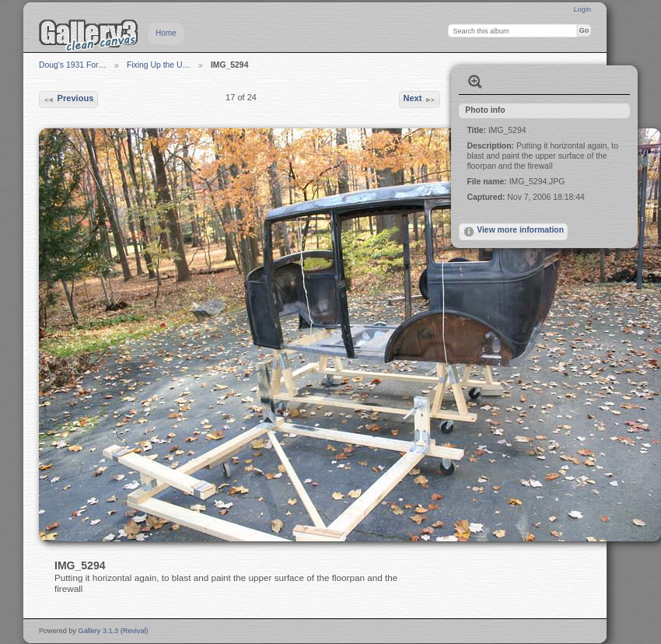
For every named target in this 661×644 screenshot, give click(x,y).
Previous (68, 100)
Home (166, 33)
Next (419, 100)
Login (582, 9)
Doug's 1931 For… (73, 65)
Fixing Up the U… (159, 65)
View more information (513, 232)
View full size (475, 82)
